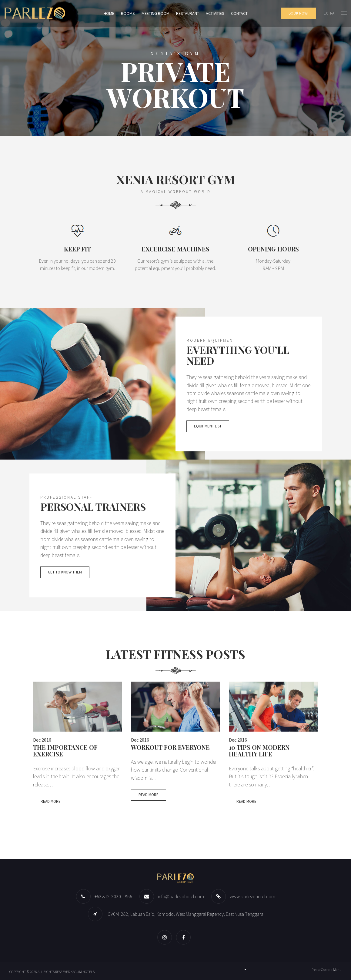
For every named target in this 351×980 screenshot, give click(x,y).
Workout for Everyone (170, 747)
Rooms (128, 13)
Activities (215, 13)
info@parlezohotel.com (181, 897)
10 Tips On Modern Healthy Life (259, 751)
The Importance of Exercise (65, 751)
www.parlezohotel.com (252, 897)
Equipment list (208, 427)
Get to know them (65, 573)
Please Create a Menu (327, 970)
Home (109, 13)
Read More (51, 802)
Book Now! (298, 13)
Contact (239, 13)
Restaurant (188, 13)
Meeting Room (155, 13)
